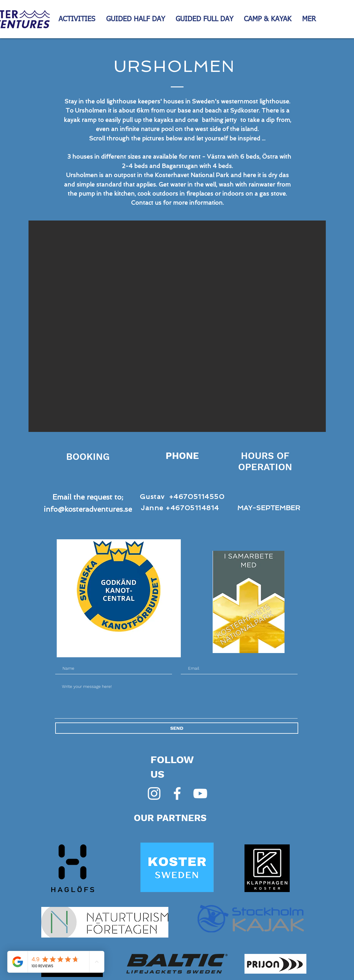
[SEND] (177, 728)
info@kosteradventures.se (88, 509)
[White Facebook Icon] (177, 793)
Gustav (152, 497)
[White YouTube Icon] (200, 793)
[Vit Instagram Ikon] (154, 793)
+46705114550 (197, 497)
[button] (177, 326)
